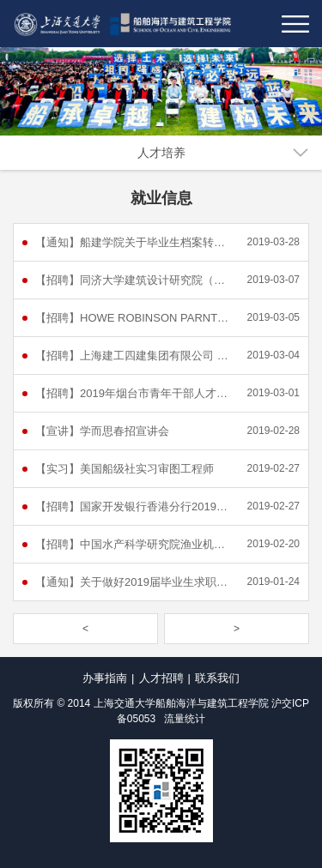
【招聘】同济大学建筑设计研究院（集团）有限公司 (133, 280)
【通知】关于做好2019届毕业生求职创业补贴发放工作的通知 (133, 582)
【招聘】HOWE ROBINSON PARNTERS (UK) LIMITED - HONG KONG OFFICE (133, 318)
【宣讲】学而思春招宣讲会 (102, 431)
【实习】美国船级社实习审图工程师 (125, 469)
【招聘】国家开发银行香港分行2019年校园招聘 (133, 506)
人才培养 (161, 153)
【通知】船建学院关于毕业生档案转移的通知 (133, 242)
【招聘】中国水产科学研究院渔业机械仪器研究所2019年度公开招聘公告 (133, 544)
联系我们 (217, 678)
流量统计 (185, 719)
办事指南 (105, 678)
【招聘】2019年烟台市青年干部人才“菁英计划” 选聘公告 (133, 393)
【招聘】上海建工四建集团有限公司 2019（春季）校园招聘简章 (133, 356)
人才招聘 (161, 678)
